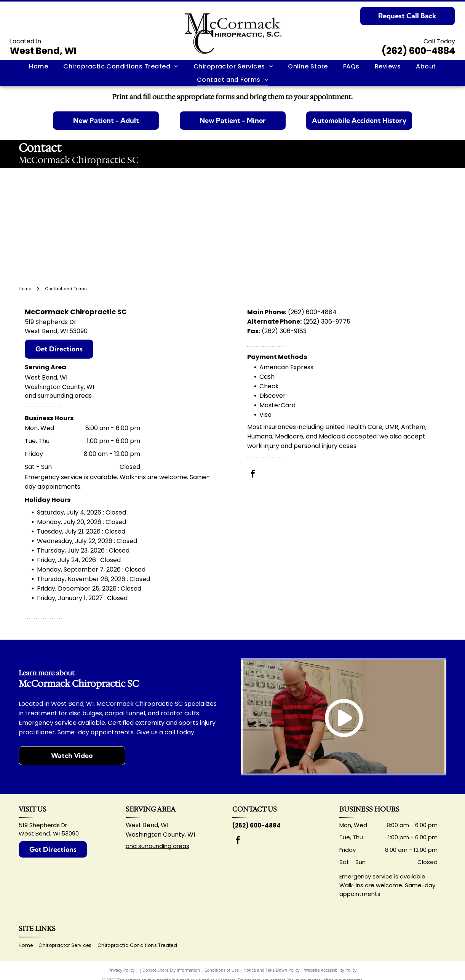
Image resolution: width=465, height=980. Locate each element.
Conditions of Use (222, 970)
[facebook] (253, 475)
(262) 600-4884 (418, 51)
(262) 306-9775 (327, 322)
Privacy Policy (122, 970)
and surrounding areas (157, 846)
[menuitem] (38, 67)
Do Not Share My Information (171, 970)
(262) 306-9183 (284, 331)
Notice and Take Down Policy (272, 970)
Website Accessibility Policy (330, 970)
